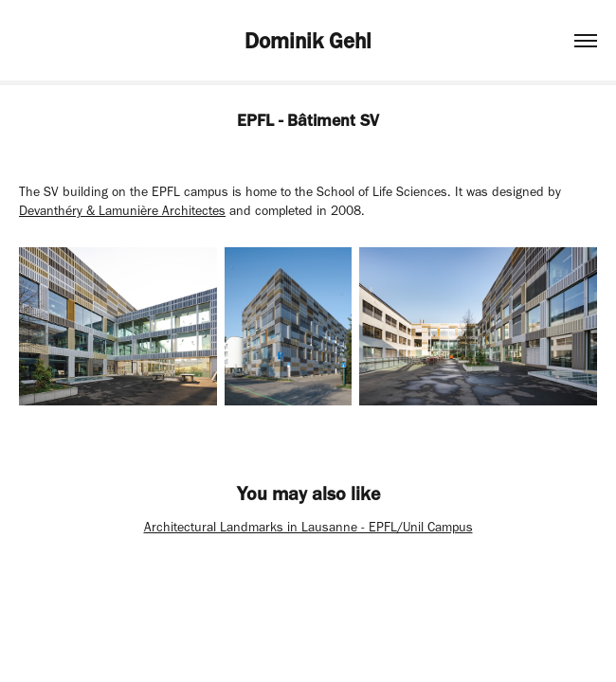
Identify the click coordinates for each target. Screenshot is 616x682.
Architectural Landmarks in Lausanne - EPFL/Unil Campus (308, 527)
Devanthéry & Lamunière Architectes (122, 211)
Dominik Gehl (308, 41)
